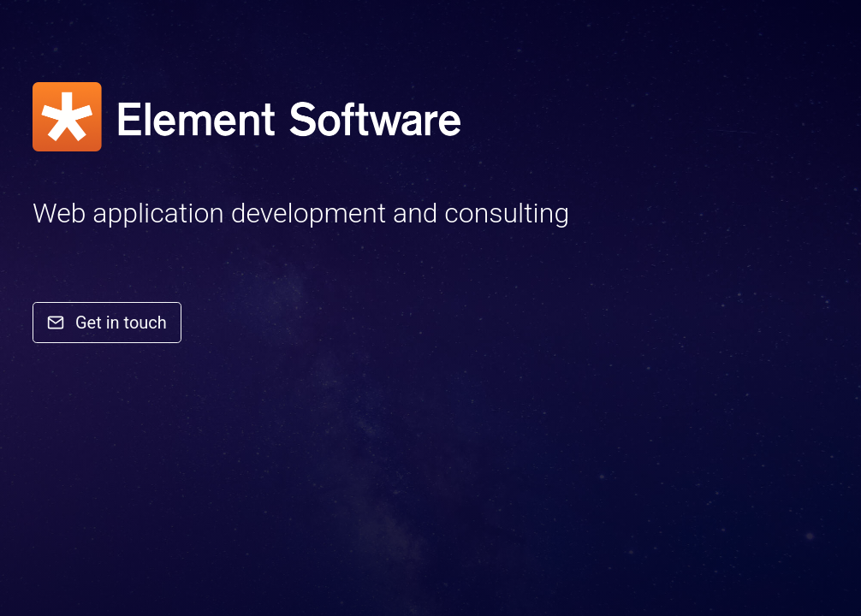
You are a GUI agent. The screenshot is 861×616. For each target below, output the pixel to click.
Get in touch (107, 323)
